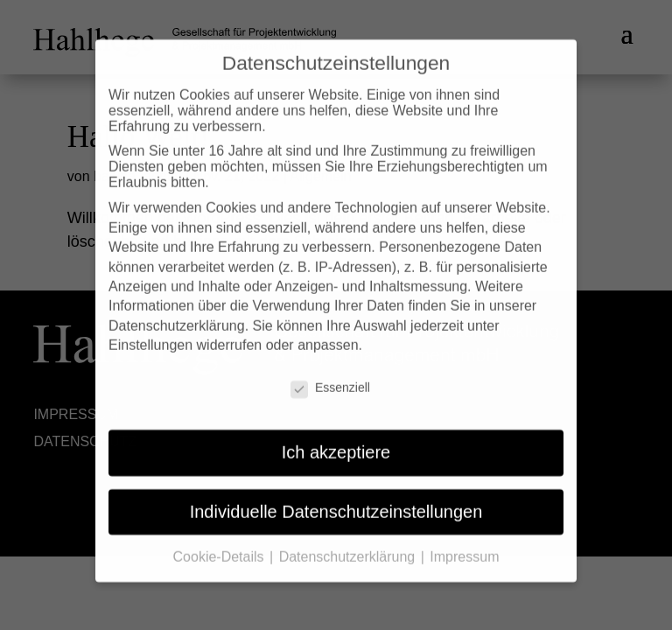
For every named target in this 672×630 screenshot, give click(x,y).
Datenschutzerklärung (177, 312)
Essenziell (330, 374)
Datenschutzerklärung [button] (349, 543)
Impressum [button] (464, 543)
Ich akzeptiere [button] (336, 438)
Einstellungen (150, 331)
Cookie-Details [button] (220, 543)
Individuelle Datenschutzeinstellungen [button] (336, 497)
